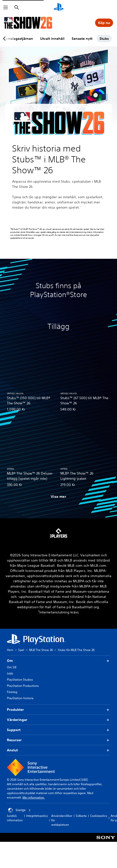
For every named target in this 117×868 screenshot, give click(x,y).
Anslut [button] (58, 750)
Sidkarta (81, 816)
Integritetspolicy (37, 816)
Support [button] (58, 730)
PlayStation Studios (20, 680)
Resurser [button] (58, 740)
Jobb (10, 673)
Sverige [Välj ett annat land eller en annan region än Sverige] (19, 810)
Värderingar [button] (58, 720)
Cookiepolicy (99, 816)
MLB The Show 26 (41, 650)
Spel (21, 650)
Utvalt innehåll (52, 39)
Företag (12, 692)
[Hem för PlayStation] (59, 7)
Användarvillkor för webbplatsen (62, 820)
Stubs (104, 39)
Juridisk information (15, 818)
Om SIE (12, 667)
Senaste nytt (82, 39)
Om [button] (58, 661)
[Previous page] (5, 39)
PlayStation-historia (20, 698)
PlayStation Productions (23, 686)
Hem (10, 650)
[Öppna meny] (6, 7)
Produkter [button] (58, 710)
